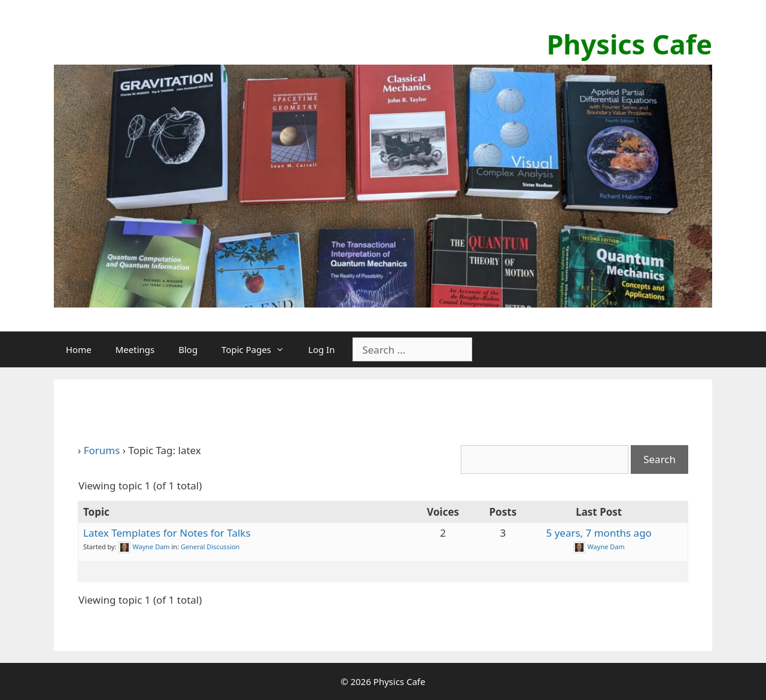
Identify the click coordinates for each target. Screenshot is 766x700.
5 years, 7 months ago (598, 533)
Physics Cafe (629, 44)
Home (79, 349)
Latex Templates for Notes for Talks (167, 533)
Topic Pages (259, 349)
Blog (188, 349)
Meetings (135, 349)
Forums (102, 450)
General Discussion (210, 547)
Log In (321, 349)
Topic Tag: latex (139, 414)
